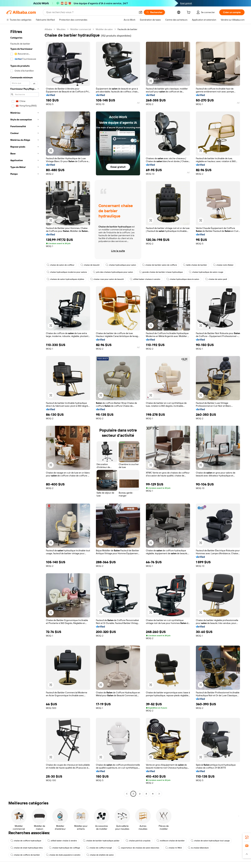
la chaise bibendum (198, 848)
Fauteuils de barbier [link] (127, 29)
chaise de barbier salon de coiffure (160, 265)
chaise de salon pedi (216, 279)
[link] (247, 837)
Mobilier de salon (104, 29)
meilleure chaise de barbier (171, 841)
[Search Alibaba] (91, 12)
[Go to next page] (159, 794)
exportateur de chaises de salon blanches (139, 848)
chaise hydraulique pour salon (121, 265)
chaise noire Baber (223, 265)
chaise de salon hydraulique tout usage (210, 841)
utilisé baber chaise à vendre (62, 841)
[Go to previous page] (127, 794)
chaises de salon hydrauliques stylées (65, 279)
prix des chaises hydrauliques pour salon (113, 272)
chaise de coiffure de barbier (25, 855)
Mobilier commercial (81, 29)
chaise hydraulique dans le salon (183, 279)
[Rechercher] (154, 12)
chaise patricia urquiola (138, 841)
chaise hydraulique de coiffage (65, 848)
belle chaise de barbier (195, 265)
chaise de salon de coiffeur (61, 265)
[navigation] (25, 412)
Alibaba (48, 29)
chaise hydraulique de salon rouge (206, 272)
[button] (141, 12)
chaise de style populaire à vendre (63, 855)
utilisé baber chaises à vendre (145, 279)
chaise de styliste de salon (100, 855)
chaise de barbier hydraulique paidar (101, 841)
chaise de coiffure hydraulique (26, 841)
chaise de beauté (90, 265)
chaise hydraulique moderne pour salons (67, 272)
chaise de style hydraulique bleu (27, 848)
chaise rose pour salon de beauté (107, 279)
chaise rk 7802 (174, 848)
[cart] (189, 13)
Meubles (61, 29)
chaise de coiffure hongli (99, 848)
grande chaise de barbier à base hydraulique (161, 272)
